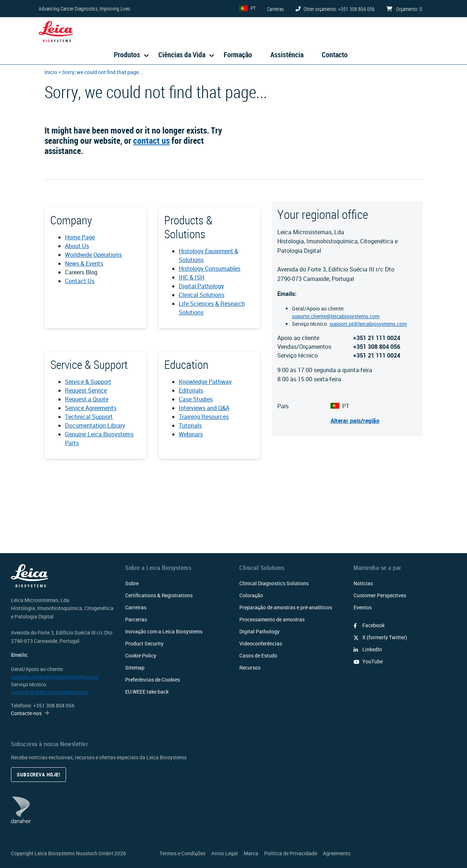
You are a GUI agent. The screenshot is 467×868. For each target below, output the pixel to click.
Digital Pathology (201, 286)
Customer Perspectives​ (380, 595)
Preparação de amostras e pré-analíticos (286, 607)
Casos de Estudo (258, 655)
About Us (77, 246)
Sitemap (135, 668)
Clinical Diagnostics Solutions (274, 583)
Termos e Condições (182, 853)
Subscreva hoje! (38, 774)
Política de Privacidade (291, 853)
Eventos (363, 607)
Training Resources (204, 417)
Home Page (80, 237)
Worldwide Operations (93, 255)
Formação (238, 55)
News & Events (84, 263)
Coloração (251, 595)
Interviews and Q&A (204, 408)
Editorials (191, 390)
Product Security (144, 643)
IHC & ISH (192, 277)
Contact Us (80, 281)
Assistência (287, 55)
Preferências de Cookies (153, 680)
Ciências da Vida (182, 55)
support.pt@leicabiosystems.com (368, 324)
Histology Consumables (210, 269)
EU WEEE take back (147, 692)
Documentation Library (95, 425)
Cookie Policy (141, 655)
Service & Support (88, 382)
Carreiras (136, 607)
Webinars (191, 434)
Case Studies (196, 399)
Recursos (250, 668)
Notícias (363, 583)
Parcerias (136, 619)
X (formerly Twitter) (380, 637)
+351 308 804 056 (54, 705)
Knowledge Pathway (205, 382)
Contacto (335, 55)
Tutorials (190, 425)
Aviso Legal (225, 853)
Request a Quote (87, 399)
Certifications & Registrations (159, 595)
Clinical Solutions (202, 295)
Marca (251, 853)
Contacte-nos (26, 713)
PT (253, 8)
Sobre (132, 583)
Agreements (337, 853)
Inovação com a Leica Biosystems (164, 631)
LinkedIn (368, 649)
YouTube (368, 661)
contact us (151, 140)
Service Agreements (91, 408)
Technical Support (89, 417)
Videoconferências (261, 643)
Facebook (369, 625)
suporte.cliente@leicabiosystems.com (336, 316)
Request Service (86, 390)
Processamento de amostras (272, 619)
